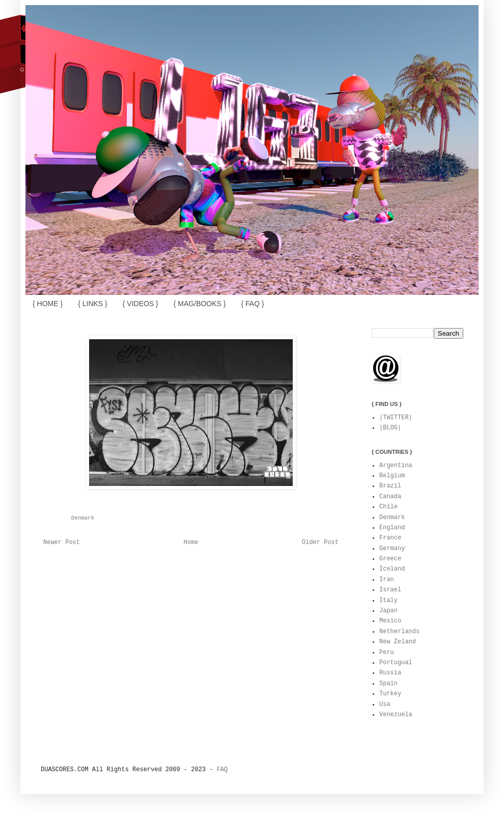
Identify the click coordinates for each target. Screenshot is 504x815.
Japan (388, 611)
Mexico (390, 621)
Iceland (392, 569)
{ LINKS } (93, 304)
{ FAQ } (252, 304)
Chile (388, 507)
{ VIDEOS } (141, 304)
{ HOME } (48, 304)
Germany (392, 549)
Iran (387, 580)
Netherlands (399, 632)
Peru (387, 653)
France (390, 538)
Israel (390, 590)
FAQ (222, 770)
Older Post (320, 542)
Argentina (396, 466)
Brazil (390, 486)
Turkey (390, 694)
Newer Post (62, 542)
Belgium (392, 476)
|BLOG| (390, 428)
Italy (388, 601)
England (392, 528)
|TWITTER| (396, 418)
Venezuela (396, 715)
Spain (388, 684)
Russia (390, 673)
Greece (390, 559)
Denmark (83, 518)
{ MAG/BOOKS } (200, 304)
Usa (385, 704)
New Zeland (398, 642)
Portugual (396, 663)
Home (191, 542)
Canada (390, 497)
